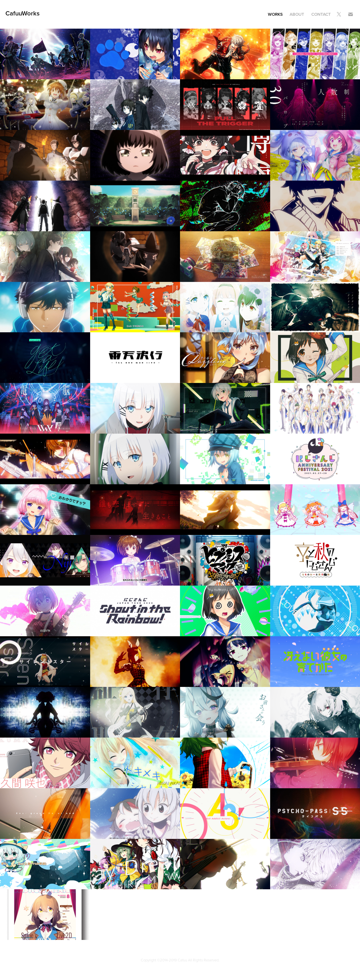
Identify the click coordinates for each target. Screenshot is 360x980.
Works (275, 14)
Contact (321, 14)
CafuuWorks (22, 13)
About (297, 14)
